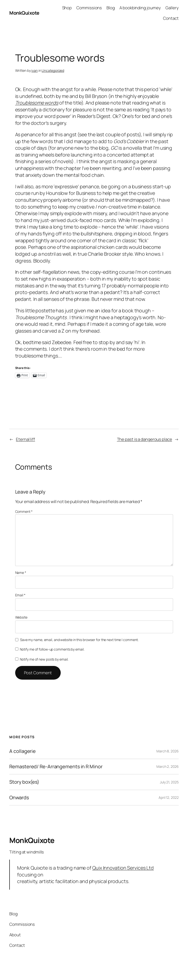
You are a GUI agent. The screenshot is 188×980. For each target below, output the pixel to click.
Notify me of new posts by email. (44, 659)
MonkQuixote (24, 13)
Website (21, 617)
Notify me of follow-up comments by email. (52, 649)
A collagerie (23, 751)
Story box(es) (24, 782)
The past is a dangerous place (145, 439)
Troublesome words (37, 103)
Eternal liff (25, 439)
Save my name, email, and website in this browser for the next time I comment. (79, 640)
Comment (24, 511)
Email (20, 595)
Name (21, 573)
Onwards (19, 798)
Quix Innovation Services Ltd (123, 868)
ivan (35, 70)
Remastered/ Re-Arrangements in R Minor (56, 767)
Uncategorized (53, 70)
